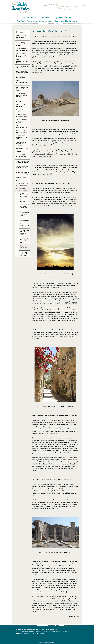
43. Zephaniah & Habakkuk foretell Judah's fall (21, 156)
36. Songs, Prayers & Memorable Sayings (22, 115)
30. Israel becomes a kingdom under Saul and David (22, 82)
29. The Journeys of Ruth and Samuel (22, 77)
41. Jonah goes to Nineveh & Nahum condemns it (21, 144)
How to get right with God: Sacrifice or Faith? (24, 232)
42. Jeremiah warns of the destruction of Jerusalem (22, 150)
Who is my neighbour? (23, 201)
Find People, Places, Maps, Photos (30, 21)
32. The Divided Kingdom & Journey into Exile (22, 95)
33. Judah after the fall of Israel (22, 101)
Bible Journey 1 (32, 18)
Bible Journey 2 (47, 18)
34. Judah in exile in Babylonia (22, 106)
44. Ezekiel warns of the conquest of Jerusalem (23, 162)
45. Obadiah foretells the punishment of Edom (22, 168)
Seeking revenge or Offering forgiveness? (24, 206)
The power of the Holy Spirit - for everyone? (24, 247)
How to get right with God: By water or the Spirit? (24, 240)
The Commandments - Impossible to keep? (24, 213)
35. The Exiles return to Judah (23, 111)
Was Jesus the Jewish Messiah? (24, 220)
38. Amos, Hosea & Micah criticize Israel (22, 127)
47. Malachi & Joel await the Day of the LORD (22, 179)
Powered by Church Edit (47, 642)
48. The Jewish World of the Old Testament (22, 184)
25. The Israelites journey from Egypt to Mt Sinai (22, 55)
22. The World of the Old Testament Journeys (22, 37)
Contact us (59, 21)
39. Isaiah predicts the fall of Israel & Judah (22, 132)
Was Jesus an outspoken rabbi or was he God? (24, 225)
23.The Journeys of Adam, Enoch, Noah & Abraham (22, 44)
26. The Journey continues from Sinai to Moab (22, 61)
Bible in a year (70, 21)
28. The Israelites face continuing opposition (22, 72)
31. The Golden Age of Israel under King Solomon (22, 89)
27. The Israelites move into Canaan (23, 67)
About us (49, 21)
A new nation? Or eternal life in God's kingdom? (24, 254)
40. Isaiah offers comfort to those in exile (21, 137)
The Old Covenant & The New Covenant (24, 195)
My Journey (59, 18)
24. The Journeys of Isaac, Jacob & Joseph (22, 49)
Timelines (68, 18)
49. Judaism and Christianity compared (22, 189)
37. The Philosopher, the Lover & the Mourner (22, 121)
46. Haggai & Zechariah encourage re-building (22, 173)
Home (23, 18)
